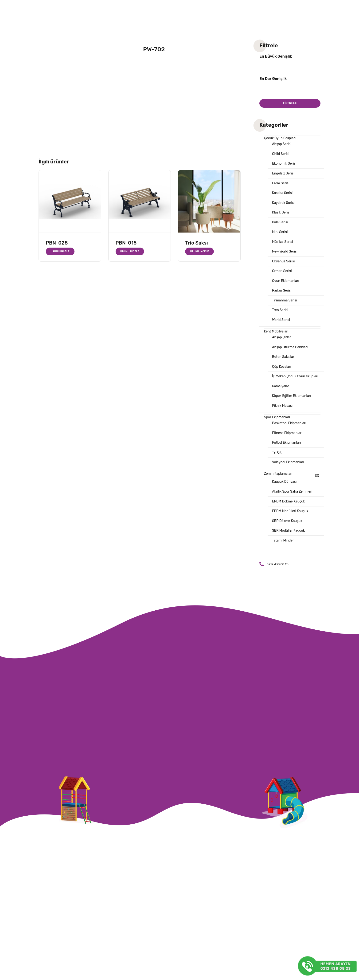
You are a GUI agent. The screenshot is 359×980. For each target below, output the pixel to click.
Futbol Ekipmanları (287, 454)
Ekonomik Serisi (285, 165)
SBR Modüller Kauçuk (289, 545)
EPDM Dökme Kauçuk (289, 515)
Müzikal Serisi (283, 246)
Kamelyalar (281, 396)
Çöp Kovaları (282, 375)
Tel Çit (277, 464)
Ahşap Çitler (282, 345)
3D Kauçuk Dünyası (296, 492)
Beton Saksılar (284, 365)
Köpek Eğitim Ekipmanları (293, 406)
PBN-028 (57, 243)
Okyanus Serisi (284, 266)
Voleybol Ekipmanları (289, 474)
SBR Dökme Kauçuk (288, 535)
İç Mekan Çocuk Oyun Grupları (297, 386)
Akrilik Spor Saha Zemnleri (293, 505)
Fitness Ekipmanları (288, 444)
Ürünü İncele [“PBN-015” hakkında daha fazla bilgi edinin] (130, 251)
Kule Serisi (281, 226)
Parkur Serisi (282, 296)
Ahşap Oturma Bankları (291, 355)
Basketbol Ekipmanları (290, 434)
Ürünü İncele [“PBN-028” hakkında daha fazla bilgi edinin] (60, 251)
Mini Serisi (280, 236)
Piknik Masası (283, 416)
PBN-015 (126, 243)
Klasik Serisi (282, 216)
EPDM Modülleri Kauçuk (291, 525)
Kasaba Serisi (283, 195)
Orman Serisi (283, 276)
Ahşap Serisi (282, 145)
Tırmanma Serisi (285, 307)
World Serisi (282, 327)
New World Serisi (285, 256)
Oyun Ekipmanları (286, 286)
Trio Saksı (196, 243)
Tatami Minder (284, 555)
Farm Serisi (281, 185)
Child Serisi (281, 155)
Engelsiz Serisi (284, 175)
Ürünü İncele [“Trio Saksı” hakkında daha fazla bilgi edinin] (200, 251)
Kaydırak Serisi (284, 205)
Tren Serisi (281, 317)
